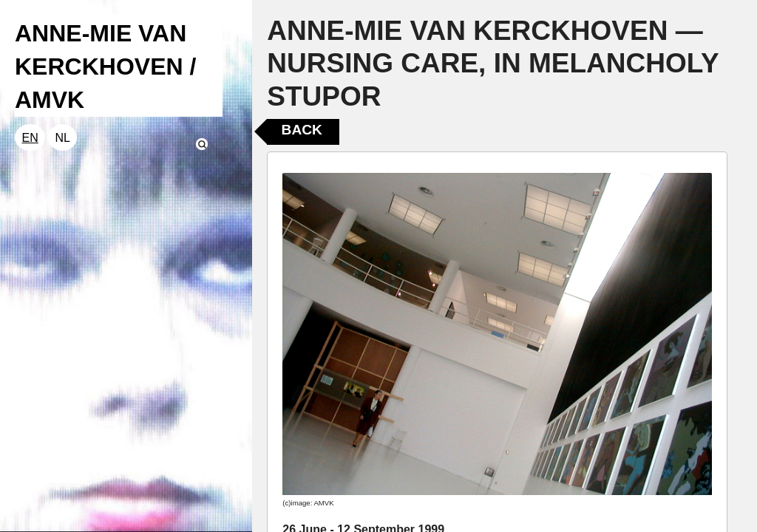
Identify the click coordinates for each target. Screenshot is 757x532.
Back (302, 130)
